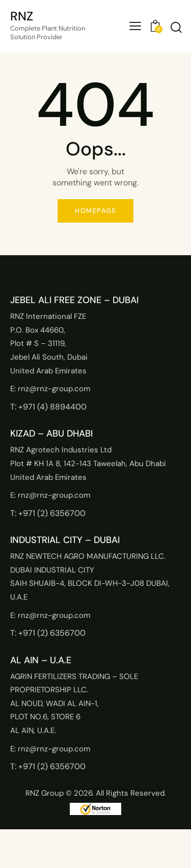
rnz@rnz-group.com (54, 389)
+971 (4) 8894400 (52, 407)
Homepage (95, 211)
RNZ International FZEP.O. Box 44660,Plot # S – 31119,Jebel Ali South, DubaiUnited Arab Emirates (49, 343)
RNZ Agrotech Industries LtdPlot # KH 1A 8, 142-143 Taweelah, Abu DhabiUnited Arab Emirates (88, 463)
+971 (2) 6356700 (52, 513)
